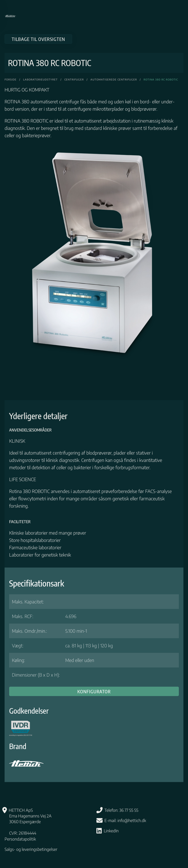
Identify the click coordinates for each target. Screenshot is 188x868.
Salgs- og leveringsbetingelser (31, 849)
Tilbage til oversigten (38, 39)
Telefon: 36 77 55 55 (121, 810)
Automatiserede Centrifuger (114, 79)
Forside (11, 79)
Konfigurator (94, 691)
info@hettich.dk (132, 820)
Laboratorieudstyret (40, 79)
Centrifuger (74, 79)
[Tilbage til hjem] (10, 16)
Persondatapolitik (20, 839)
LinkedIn (111, 831)
